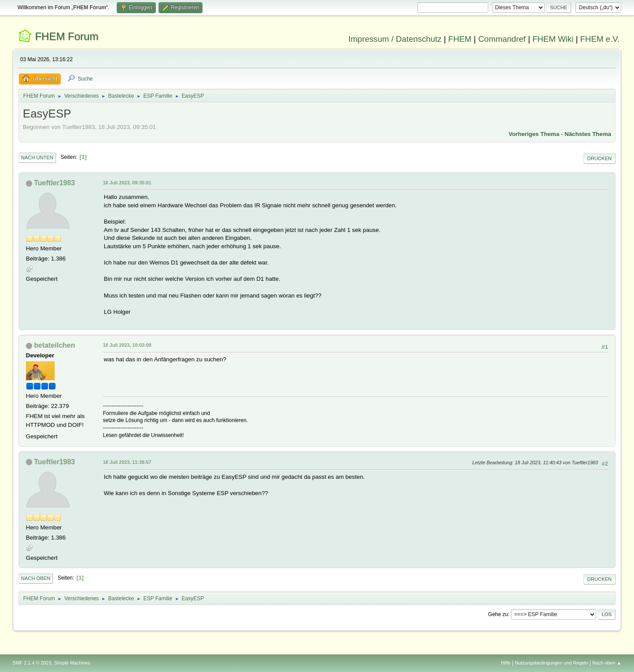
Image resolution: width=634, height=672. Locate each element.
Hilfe (506, 663)
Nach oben (36, 578)
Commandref (502, 39)
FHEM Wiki (553, 39)
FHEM (460, 39)
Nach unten (37, 158)
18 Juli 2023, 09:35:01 (127, 183)
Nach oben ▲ (607, 663)
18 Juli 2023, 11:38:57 (127, 462)
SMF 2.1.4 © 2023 (32, 663)
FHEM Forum (66, 36)
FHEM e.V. (600, 39)
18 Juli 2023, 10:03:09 (127, 345)
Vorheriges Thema (534, 134)
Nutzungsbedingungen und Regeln (552, 663)
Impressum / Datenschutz (395, 39)
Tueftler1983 (54, 183)
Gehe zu (498, 614)
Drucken (599, 158)
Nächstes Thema (588, 134)
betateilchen (54, 345)
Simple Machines (72, 663)
